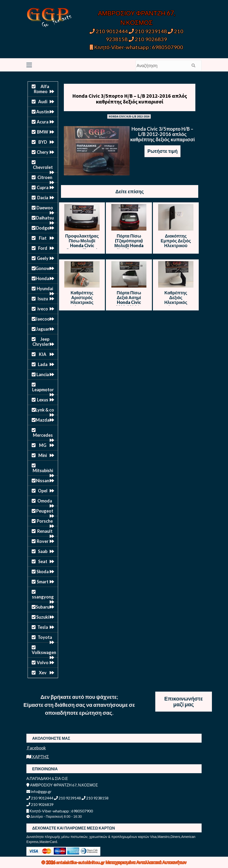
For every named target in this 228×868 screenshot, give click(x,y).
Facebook (36, 748)
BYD (43, 142)
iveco (43, 309)
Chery (43, 152)
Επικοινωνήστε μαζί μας (184, 701)
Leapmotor (43, 390)
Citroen (45, 177)
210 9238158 (95, 798)
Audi (43, 102)
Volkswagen (44, 652)
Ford (43, 248)
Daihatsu (45, 218)
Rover (43, 541)
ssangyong (43, 597)
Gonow (43, 268)
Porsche (45, 521)
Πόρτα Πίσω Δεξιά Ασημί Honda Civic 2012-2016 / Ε (129, 300)
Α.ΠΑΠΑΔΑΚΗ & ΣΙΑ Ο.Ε (47, 778)
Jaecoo (43, 319)
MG (43, 445)
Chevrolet (43, 167)
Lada (43, 364)
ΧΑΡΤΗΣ (38, 757)
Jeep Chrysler (41, 342)
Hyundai (45, 289)
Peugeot (45, 511)
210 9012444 (109, 31)
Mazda (43, 420)
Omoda (45, 501)
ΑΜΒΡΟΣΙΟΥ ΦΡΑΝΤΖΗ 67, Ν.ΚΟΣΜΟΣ (62, 785)
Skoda (43, 572)
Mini (43, 455)
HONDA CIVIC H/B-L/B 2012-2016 (129, 116)
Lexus (43, 400)
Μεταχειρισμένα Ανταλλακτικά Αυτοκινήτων (146, 862)
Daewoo (45, 208)
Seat (43, 561)
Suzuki (43, 617)
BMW (43, 132)
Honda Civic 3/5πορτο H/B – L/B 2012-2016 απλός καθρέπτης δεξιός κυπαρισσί (130, 99)
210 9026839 (148, 39)
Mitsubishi (43, 470)
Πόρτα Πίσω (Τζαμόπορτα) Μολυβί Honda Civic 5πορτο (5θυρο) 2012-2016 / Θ (129, 248)
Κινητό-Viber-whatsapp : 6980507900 (136, 47)
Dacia (43, 198)
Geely (43, 258)
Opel (43, 491)
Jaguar (43, 329)
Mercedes (43, 435)
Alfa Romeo (42, 89)
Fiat (43, 238)
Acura (43, 122)
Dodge (43, 228)
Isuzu (43, 299)
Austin (43, 112)
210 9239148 (148, 31)
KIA (43, 354)
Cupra (43, 187)
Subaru (43, 607)
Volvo (43, 662)
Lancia (43, 374)
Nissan (43, 481)
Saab (43, 551)
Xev (43, 673)
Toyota (45, 637)
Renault (45, 531)
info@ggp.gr (39, 791)
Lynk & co (45, 410)
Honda (43, 278)
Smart (43, 582)
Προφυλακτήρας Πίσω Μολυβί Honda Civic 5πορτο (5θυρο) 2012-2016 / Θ (82, 245)
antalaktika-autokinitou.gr (81, 862)
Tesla (43, 627)
